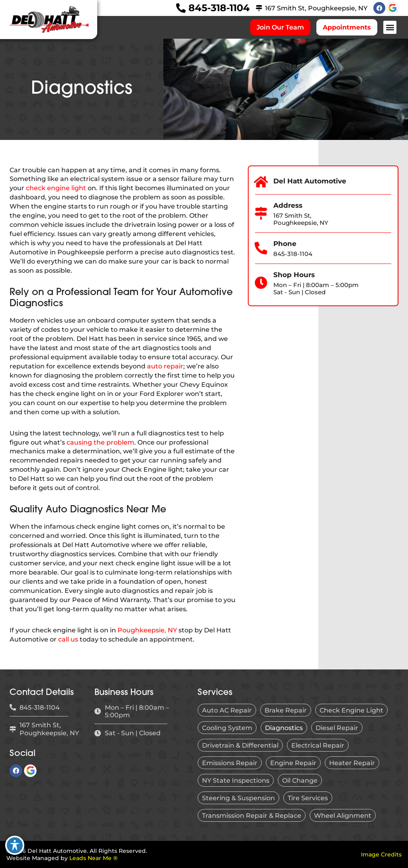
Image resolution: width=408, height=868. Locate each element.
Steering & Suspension (238, 798)
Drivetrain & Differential (240, 745)
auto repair (165, 366)
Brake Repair (286, 710)
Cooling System (227, 728)
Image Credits (381, 854)
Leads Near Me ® (93, 858)
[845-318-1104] (181, 8)
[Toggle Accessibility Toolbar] (15, 845)
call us (68, 639)
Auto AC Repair (227, 710)
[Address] (261, 214)
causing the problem (100, 442)
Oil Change (300, 780)
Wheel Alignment (343, 815)
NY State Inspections (236, 780)
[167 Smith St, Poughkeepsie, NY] (259, 8)
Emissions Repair (230, 763)
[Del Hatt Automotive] (261, 182)
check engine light (56, 188)
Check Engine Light (351, 710)
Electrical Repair (318, 745)
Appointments (347, 27)
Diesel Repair (337, 728)
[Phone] (261, 248)
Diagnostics (284, 728)
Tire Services (308, 798)
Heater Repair (352, 763)
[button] (390, 27)
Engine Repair (293, 763)
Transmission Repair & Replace (252, 815)
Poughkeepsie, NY (147, 630)
